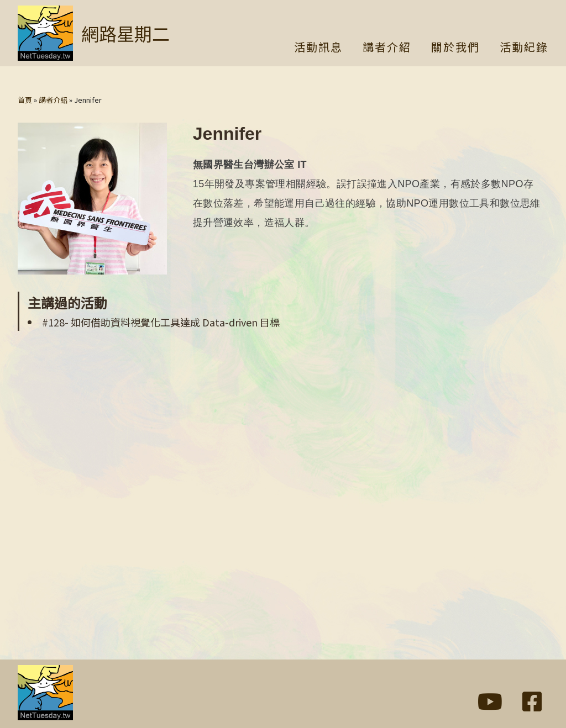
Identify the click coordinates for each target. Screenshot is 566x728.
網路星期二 (125, 33)
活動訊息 (318, 48)
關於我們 (455, 48)
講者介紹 (387, 48)
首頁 (25, 100)
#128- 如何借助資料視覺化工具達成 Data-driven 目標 (161, 322)
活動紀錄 (524, 48)
